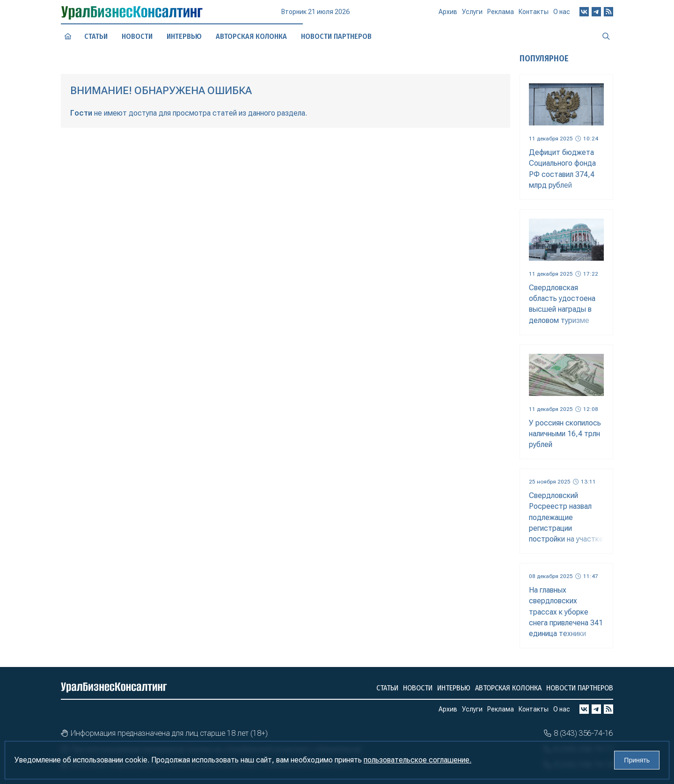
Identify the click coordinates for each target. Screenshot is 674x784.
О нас (562, 15)
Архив (448, 15)
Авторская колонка (251, 36)
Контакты (534, 15)
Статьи (96, 36)
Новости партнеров (580, 688)
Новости (137, 36)
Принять (637, 760)
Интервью (184, 36)
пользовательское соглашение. (418, 760)
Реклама (501, 15)
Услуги (472, 16)
